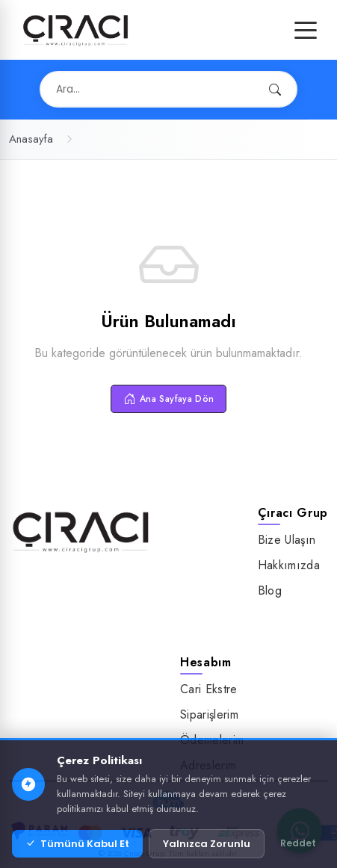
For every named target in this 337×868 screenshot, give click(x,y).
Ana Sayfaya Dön (169, 399)
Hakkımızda (289, 565)
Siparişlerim (209, 714)
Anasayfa (31, 139)
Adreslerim (208, 765)
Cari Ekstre (209, 689)
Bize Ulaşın (287, 540)
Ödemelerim (212, 740)
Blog (270, 590)
